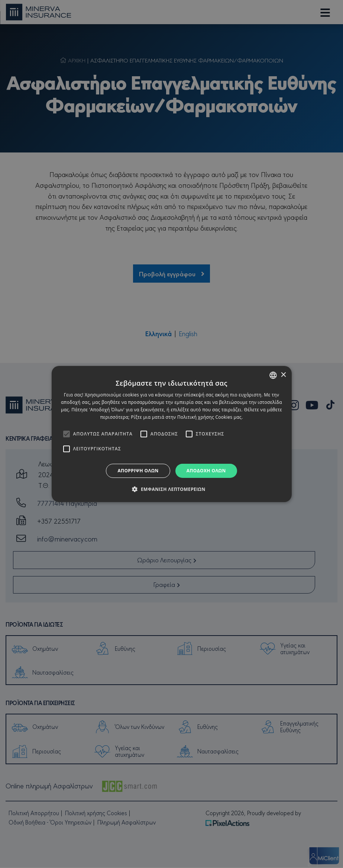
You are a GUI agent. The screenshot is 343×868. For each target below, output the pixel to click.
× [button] (283, 375)
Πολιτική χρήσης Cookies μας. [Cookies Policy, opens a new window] (210, 417)
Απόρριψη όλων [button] (138, 471)
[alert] (171, 434)
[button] (171, 489)
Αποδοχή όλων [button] (206, 471)
